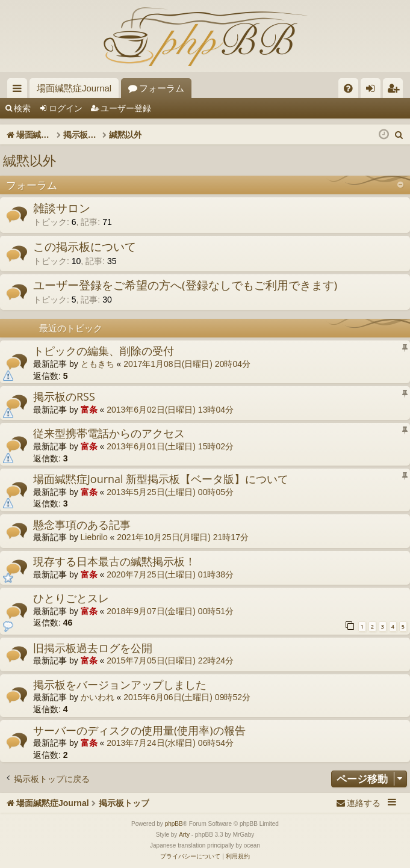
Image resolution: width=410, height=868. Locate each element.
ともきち (98, 364)
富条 (89, 410)
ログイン (66, 108)
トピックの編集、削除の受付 (104, 351)
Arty (184, 835)
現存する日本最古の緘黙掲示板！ (114, 561)
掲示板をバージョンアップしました (120, 685)
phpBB (174, 824)
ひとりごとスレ (71, 598)
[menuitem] (348, 88)
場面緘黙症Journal (74, 88)
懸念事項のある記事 (82, 525)
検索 (22, 108)
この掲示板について (85, 247)
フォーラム (162, 88)
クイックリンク (20, 91)
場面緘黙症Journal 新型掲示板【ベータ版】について (161, 479)
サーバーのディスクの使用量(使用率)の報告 (139, 730)
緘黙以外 (30, 160)
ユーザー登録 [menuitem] (396, 91)
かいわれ (98, 697)
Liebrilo (94, 537)
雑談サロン (62, 208)
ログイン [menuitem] (374, 91)
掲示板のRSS (64, 396)
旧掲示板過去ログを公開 (93, 648)
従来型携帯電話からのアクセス (109, 433)
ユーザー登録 (126, 108)
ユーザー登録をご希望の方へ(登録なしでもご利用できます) (185, 285)
